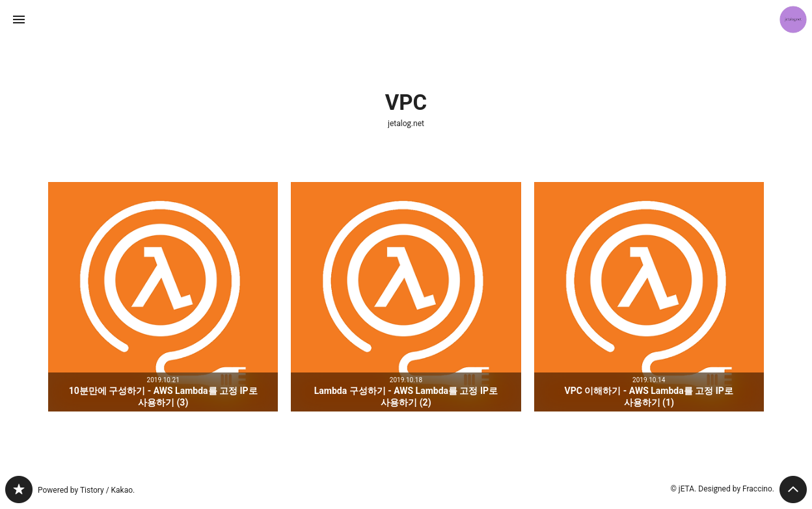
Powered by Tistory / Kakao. (86, 490)
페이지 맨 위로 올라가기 (793, 489)
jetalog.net (406, 124)
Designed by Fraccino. (736, 489)
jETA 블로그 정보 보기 (793, 20)
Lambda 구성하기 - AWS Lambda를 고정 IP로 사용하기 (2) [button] (406, 297)
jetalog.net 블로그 (19, 489)
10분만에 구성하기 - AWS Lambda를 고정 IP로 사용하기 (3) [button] (163, 297)
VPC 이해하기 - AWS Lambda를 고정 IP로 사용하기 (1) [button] (649, 297)
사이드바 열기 (19, 20)
